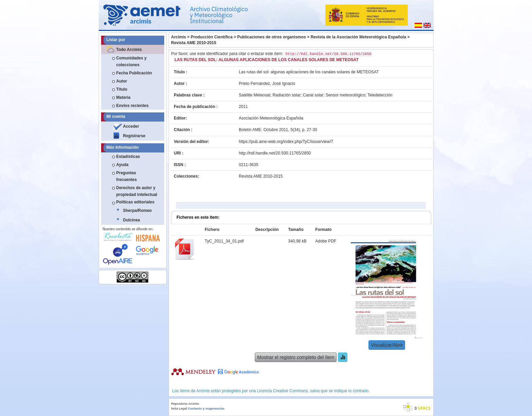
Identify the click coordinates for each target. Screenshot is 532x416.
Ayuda (122, 165)
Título (122, 89)
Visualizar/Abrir (387, 345)
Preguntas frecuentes (127, 176)
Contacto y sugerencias (206, 408)
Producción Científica (212, 37)
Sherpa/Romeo (138, 211)
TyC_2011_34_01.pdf (224, 241)
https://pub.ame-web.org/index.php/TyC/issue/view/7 (286, 142)
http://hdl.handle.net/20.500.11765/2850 (275, 153)
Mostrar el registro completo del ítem (296, 357)
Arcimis (178, 37)
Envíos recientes (132, 106)
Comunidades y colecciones (131, 61)
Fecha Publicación (134, 73)
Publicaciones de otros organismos (272, 37)
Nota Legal (179, 408)
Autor (122, 81)
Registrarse (134, 136)
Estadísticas (128, 157)
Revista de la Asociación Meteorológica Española (358, 37)
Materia (123, 97)
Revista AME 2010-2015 (194, 43)
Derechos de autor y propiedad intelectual (137, 191)
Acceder (131, 126)
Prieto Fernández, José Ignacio (267, 84)
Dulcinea (132, 220)
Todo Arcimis (129, 50)
